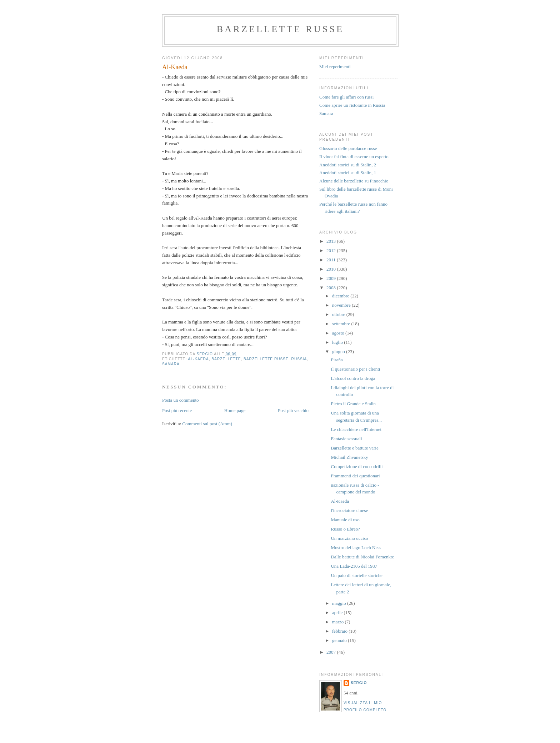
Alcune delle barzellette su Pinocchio (354, 181)
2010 (332, 269)
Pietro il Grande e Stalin (353, 404)
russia (299, 359)
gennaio (340, 640)
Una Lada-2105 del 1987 (354, 566)
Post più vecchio (293, 410)
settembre (342, 324)
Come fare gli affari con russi (346, 97)
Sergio (359, 683)
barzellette (226, 359)
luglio (338, 342)
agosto (339, 333)
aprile (338, 613)
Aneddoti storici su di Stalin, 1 (348, 173)
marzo (339, 622)
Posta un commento (181, 400)
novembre (342, 305)
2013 (332, 241)
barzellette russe (280, 29)
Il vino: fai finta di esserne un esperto (354, 157)
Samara (326, 113)
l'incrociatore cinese (349, 510)
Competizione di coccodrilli (357, 466)
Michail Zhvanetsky (349, 457)
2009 (332, 278)
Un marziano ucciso (349, 538)
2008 (332, 288)
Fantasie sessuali (346, 439)
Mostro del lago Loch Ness (356, 548)
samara (171, 364)
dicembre (341, 296)
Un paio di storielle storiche (356, 575)
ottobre (339, 314)
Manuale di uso (345, 520)
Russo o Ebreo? (345, 529)
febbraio (341, 631)
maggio (340, 603)
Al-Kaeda (198, 359)
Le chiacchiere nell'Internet (356, 429)
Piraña (337, 360)
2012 (332, 250)
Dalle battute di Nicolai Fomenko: (362, 557)
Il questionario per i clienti (355, 369)
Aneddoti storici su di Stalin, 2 (348, 165)
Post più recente (177, 410)
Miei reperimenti (335, 67)
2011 (332, 260)
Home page (235, 410)
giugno (339, 352)
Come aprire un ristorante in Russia (352, 105)
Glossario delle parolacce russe (348, 148)
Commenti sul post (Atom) (207, 424)
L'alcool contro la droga (353, 378)
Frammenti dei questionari (355, 476)
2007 (332, 652)
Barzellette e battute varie (354, 448)
